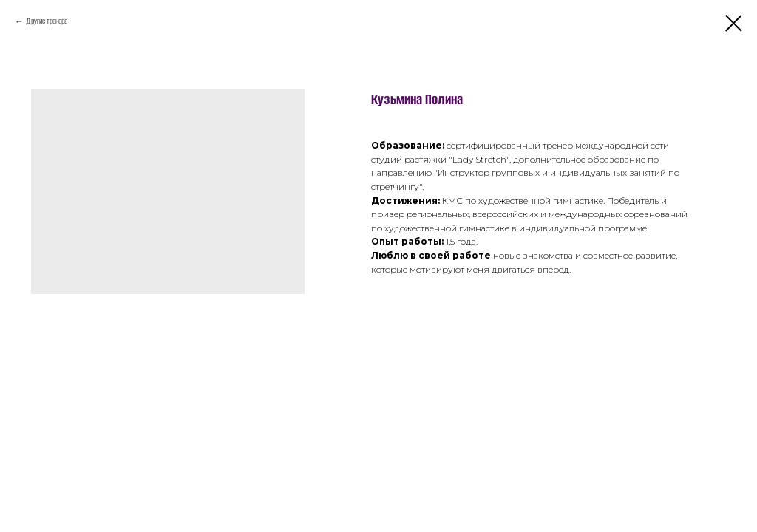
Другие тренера (47, 21)
